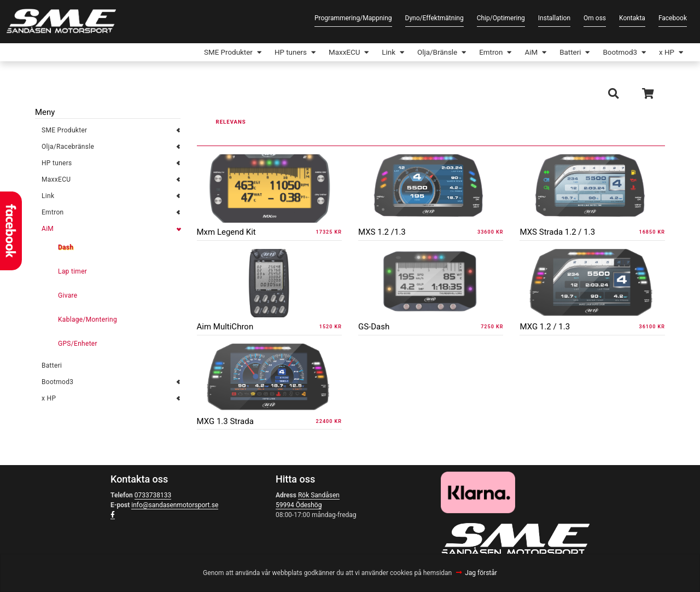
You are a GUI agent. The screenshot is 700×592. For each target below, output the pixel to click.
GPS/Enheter (78, 345)
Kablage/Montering (87, 321)
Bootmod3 (617, 53)
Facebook (673, 18)
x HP (666, 53)
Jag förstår (481, 573)
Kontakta (632, 18)
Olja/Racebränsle (68, 148)
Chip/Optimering (501, 18)
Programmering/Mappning (353, 18)
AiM (523, 53)
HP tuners (270, 53)
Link (374, 53)
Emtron (481, 53)
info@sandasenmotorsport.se (175, 506)
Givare (68, 297)
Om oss (595, 18)
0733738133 (153, 496)
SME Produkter (204, 53)
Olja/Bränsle (425, 53)
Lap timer (72, 272)
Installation (554, 18)
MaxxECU (327, 53)
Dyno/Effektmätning (434, 18)
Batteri (564, 53)
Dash (66, 248)
